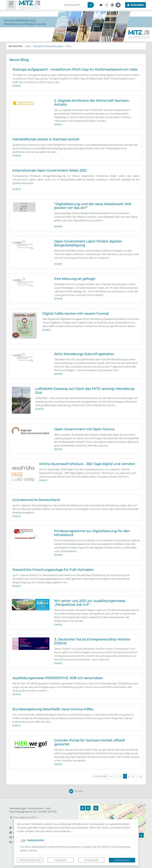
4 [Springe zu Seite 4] (129, 776)
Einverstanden (122, 860)
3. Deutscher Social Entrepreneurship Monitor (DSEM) (92, 641)
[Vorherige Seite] (114, 776)
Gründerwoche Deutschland (36, 500)
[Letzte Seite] (140, 776)
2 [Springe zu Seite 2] (121, 776)
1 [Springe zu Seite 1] (118, 776)
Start (28, 46)
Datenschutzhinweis (30, 860)
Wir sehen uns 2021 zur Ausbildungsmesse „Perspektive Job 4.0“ (90, 603)
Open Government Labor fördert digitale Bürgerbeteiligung (88, 243)
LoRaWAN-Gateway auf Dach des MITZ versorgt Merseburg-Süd (85, 391)
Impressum (61, 860)
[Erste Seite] (110, 776)
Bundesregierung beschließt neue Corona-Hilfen (53, 709)
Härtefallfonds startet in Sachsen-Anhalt (46, 139)
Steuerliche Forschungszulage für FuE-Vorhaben (53, 570)
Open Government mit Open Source (84, 429)
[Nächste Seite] (136, 776)
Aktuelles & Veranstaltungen (48, 46)
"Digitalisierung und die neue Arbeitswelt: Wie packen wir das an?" (93, 206)
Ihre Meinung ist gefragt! (75, 279)
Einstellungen (91, 860)
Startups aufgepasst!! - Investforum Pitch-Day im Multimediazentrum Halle (75, 69)
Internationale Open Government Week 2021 (50, 170)
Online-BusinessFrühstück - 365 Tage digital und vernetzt (87, 464)
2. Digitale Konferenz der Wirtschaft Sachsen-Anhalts (92, 102)
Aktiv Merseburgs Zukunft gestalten (84, 354)
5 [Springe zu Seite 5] (133, 776)
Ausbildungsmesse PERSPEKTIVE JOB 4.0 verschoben (58, 678)
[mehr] (17, 86)
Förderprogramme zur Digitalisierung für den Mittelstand (92, 533)
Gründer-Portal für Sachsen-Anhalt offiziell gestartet (90, 742)
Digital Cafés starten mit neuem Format (76, 313)
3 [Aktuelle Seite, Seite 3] (125, 776)
